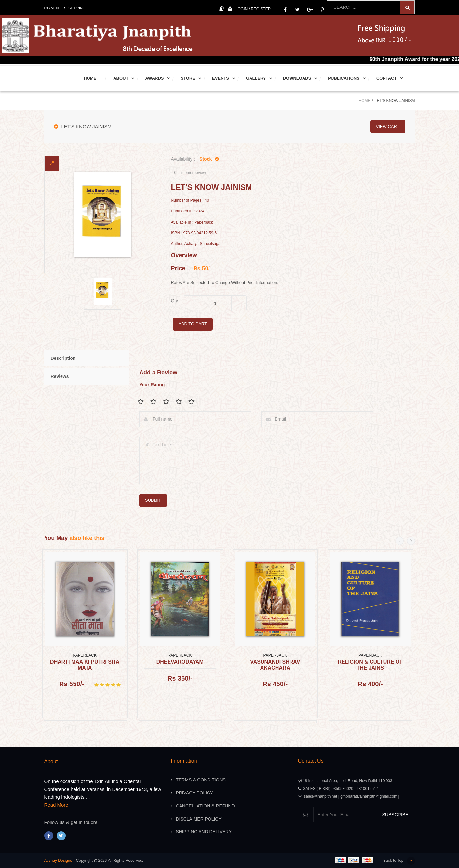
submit (153, 500)
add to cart (193, 324)
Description (63, 358)
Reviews (60, 376)
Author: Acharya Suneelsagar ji (198, 244)
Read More (56, 805)
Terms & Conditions (201, 780)
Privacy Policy (195, 793)
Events (221, 78)
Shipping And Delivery (204, 832)
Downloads (297, 78)
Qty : (176, 301)
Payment (53, 8)
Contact (387, 78)
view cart (388, 126)
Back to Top (399, 861)
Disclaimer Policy (199, 819)
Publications (344, 78)
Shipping (77, 8)
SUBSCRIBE (395, 815)
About (121, 78)
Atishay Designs (58, 861)
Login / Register (250, 9)
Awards (154, 78)
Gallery (256, 78)
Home (90, 78)
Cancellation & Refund (206, 806)
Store (188, 78)
